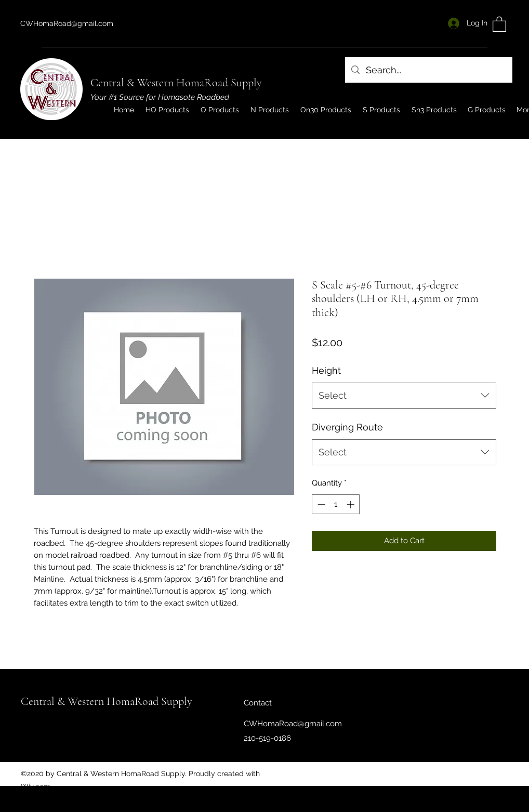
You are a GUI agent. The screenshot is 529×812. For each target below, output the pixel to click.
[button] (499, 24)
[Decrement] (320, 505)
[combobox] (404, 396)
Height (326, 370)
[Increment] (352, 505)
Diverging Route (347, 427)
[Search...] (428, 70)
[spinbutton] (336, 505)
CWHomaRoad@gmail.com (67, 23)
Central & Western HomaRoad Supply (176, 83)
